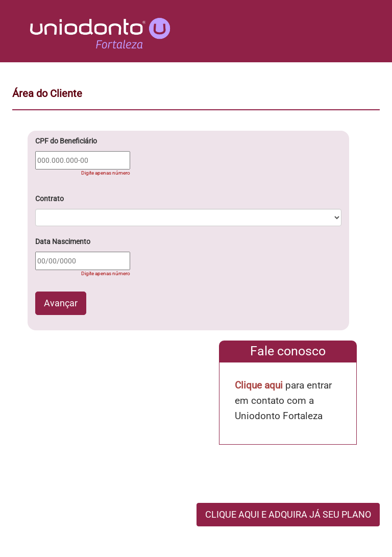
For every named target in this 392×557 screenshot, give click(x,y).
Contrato (50, 199)
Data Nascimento (63, 241)
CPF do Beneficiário (66, 141)
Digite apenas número (106, 173)
